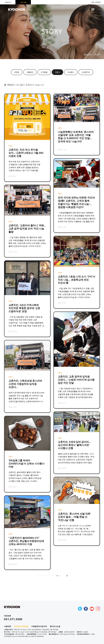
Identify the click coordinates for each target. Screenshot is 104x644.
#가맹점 (44, 72)
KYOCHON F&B (16, 9)
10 (60, 576)
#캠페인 (30, 72)
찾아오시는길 (55, 626)
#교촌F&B (86, 72)
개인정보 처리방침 (21, 626)
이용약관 (8, 626)
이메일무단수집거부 (39, 626)
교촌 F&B (23, 2)
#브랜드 (71, 72)
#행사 (57, 72)
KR (30, 9)
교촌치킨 (8, 2)
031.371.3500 (13, 619)
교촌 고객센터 (96, 2)
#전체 (17, 72)
